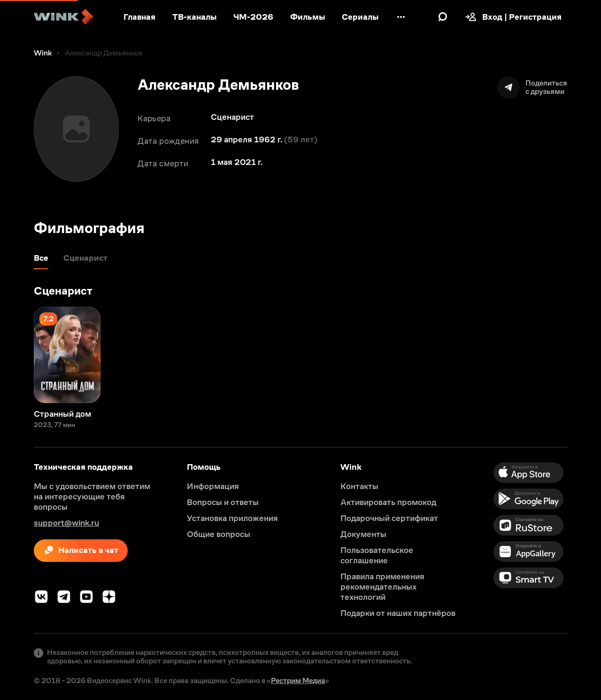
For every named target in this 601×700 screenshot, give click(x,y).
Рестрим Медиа (298, 681)
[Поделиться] (532, 87)
